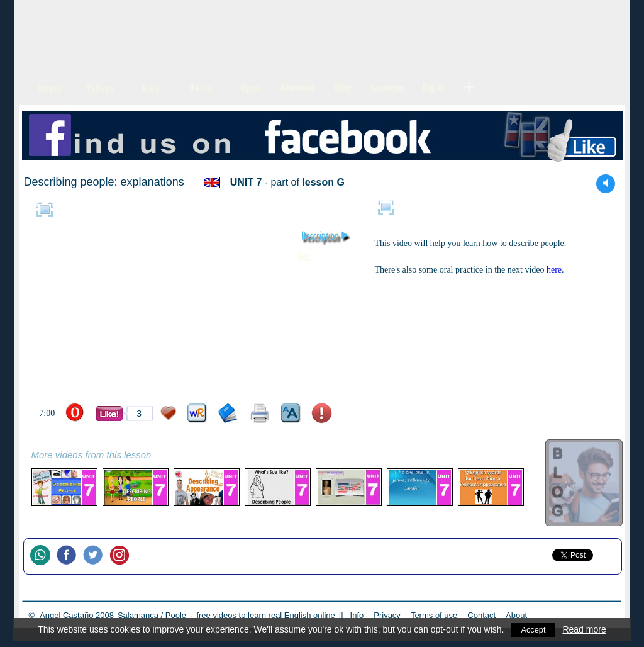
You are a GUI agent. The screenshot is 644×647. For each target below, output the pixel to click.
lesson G (323, 182)
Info (357, 615)
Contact (481, 615)
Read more (585, 629)
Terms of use (434, 615)
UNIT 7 (246, 182)
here (554, 270)
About (516, 615)
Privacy (387, 615)
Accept (534, 629)
